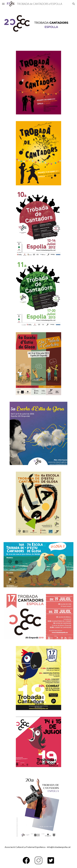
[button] (3, 4)
